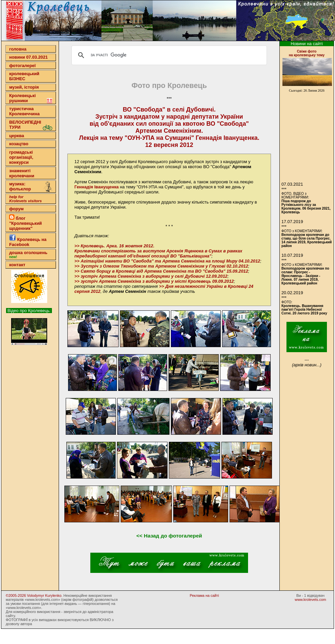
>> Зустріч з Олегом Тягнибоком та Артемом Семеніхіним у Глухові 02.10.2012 (161, 266)
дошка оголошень (28, 254)
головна (18, 49)
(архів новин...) (307, 365)
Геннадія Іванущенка (97, 187)
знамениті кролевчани (22, 173)
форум (16, 209)
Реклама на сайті (204, 595)
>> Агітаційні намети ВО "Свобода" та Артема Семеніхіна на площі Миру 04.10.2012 (167, 261)
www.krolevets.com (311, 600)
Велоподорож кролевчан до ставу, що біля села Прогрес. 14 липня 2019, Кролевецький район (307, 240)
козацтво (19, 144)
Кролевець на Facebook (28, 241)
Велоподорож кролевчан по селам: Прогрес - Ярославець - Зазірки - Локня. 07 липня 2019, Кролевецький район (305, 276)
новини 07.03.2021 (28, 57)
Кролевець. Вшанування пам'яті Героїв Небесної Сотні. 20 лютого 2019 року (304, 310)
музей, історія (24, 87)
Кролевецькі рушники (31, 98)
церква (17, 136)
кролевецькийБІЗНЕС (24, 76)
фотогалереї (22, 66)
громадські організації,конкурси (21, 157)
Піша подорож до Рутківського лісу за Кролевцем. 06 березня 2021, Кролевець (306, 207)
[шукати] (168, 55)
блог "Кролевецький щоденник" (25, 223)
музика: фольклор (31, 187)
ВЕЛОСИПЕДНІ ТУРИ (31, 125)
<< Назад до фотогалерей (169, 536)
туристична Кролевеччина (24, 111)
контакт (17, 265)
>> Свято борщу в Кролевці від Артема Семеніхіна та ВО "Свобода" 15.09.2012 (161, 271)
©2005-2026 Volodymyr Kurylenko (34, 595)
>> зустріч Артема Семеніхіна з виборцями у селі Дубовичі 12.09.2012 (151, 276)
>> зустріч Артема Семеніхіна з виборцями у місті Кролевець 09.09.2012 (154, 281)
